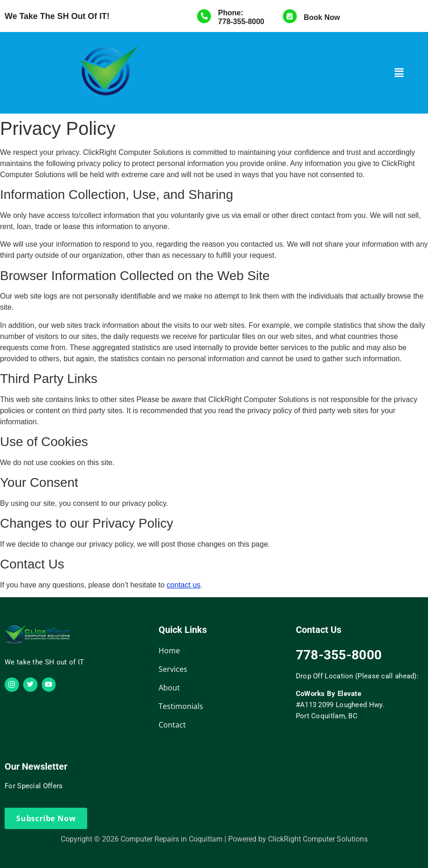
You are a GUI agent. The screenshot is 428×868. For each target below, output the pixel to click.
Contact (172, 725)
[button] (399, 73)
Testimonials (181, 706)
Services (173, 669)
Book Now (322, 17)
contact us (183, 585)
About (169, 688)
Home (169, 651)
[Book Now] (290, 16)
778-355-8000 (241, 22)
